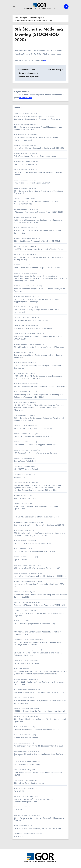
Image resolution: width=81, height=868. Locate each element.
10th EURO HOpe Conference (26, 738)
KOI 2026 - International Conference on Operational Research (40, 711)
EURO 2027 (19, 810)
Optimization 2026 (22, 560)
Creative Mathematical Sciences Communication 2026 (37, 730)
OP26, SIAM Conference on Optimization (31, 320)
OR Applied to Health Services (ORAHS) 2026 (33, 544)
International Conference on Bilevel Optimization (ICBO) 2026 (40, 576)
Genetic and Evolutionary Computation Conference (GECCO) (39, 525)
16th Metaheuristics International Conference (33, 328)
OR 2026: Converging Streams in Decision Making (35, 624)
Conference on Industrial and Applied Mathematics (35, 445)
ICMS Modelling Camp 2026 (25, 164)
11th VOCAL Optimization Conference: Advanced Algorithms (39, 347)
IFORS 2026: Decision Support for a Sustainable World (36, 517)
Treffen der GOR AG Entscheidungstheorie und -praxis (37, 268)
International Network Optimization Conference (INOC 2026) (39, 148)
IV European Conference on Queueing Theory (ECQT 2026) (38, 212)
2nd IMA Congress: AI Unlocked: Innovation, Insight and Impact (40, 692)
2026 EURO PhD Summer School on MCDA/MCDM (34, 552)
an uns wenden (26, 98)
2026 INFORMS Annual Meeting (27, 765)
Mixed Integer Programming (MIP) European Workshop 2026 (39, 746)
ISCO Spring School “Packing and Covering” (32, 183)
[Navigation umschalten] (14, 7)
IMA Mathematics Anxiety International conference (35, 453)
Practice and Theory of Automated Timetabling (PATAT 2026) (40, 605)
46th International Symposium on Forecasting (33, 429)
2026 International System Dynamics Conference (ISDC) (38, 568)
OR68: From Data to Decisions (26, 663)
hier (45, 60)
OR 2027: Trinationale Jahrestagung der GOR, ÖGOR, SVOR (38, 828)
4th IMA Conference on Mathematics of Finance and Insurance (40, 387)
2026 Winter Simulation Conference (29, 783)
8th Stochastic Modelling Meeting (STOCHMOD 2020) (39, 35)
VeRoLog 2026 (20, 477)
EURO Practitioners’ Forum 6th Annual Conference (35, 156)
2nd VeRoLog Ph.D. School (25, 461)
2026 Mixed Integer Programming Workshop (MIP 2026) (37, 241)
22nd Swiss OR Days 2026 (25, 498)
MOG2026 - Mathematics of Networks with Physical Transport (40, 249)
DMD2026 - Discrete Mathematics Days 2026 (33, 437)
